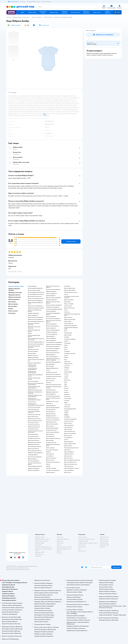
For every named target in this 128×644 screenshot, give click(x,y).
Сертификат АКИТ (40, 552)
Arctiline (67, 411)
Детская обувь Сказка (70, 288)
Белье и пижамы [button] (13, 311)
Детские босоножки (70, 308)
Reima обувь (67, 302)
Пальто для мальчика (33, 434)
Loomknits (67, 366)
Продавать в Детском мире (42, 539)
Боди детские (49, 17)
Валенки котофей (69, 304)
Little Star (67, 401)
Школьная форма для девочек (35, 288)
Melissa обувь (68, 321)
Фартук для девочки (33, 315)
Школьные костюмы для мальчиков (34, 327)
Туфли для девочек (51, 355)
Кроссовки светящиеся (52, 450)
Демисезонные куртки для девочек (53, 302)
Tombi (66, 310)
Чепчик (66, 440)
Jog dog (48, 466)
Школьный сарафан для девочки (36, 342)
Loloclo (66, 376)
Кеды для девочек (51, 364)
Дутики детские (68, 317)
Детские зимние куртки (52, 424)
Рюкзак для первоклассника (71, 448)
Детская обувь (50, 440)
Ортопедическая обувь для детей (53, 445)
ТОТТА (66, 413)
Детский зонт (68, 472)
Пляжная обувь (68, 333)
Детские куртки (50, 381)
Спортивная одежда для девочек (54, 309)
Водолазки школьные (33, 349)
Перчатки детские (69, 454)
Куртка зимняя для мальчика (35, 421)
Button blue (67, 362)
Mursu (66, 331)
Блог (80, 549)
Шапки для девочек (69, 452)
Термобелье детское (51, 422)
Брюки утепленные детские (53, 438)
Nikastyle (67, 368)
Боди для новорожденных (34, 363)
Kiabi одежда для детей (70, 409)
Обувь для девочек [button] (14, 299)
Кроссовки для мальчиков (53, 353)
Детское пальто (50, 426)
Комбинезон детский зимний (54, 376)
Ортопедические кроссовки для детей (72, 297)
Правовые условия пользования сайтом (28, 566)
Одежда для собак (104, 545)
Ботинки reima (68, 306)
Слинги (48, 370)
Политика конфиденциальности (43, 547)
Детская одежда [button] (13, 304)
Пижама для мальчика (33, 436)
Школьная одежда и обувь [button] (16, 286)
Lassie (66, 349)
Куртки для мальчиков (33, 409)
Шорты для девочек (51, 317)
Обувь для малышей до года (35, 390)
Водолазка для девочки (52, 351)
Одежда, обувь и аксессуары (21, 17)
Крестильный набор (33, 381)
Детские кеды (68, 335)
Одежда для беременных (52, 368)
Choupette (67, 351)
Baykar (66, 403)
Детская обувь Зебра (70, 290)
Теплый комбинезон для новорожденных (34, 387)
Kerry (66, 360)
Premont (66, 392)
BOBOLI (67, 415)
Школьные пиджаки (33, 351)
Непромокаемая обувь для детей (71, 328)
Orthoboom (67, 286)
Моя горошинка (32, 402)
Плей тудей (67, 343)
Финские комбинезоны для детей (53, 399)
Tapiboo (48, 464)
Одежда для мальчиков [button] (15, 293)
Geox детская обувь (51, 468)
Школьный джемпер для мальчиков (34, 347)
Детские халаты (68, 429)
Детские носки (68, 423)
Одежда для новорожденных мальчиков (35, 393)
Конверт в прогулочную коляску (34, 379)
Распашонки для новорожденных (32, 366)
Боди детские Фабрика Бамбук (63, 17)
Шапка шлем (67, 450)
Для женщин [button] (12, 302)
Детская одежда (37, 17)
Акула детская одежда (70, 339)
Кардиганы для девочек (34, 468)
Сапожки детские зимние (71, 292)
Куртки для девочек (51, 340)
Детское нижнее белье (70, 433)
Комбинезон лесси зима (52, 401)
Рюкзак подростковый (70, 444)
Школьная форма (32, 286)
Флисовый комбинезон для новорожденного (35, 396)
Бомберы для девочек (52, 332)
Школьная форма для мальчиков (36, 292)
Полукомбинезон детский (53, 396)
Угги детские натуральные (53, 470)
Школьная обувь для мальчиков (36, 321)
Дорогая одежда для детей (53, 408)
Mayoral (66, 358)
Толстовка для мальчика (34, 425)
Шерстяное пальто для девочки (54, 344)
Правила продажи (40, 543)
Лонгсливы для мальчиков (34, 447)
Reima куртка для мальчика (35, 451)
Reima (66, 347)
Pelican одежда (68, 372)
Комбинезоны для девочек (53, 307)
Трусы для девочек (69, 425)
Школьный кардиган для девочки (34, 331)
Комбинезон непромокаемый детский (54, 387)
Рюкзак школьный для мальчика (36, 298)
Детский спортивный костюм (54, 385)
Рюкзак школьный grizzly (34, 290)
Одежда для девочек (51, 292)
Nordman (48, 452)
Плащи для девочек (51, 406)
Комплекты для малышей (34, 407)
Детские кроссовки (51, 458)
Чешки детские (50, 454)
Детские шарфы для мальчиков (72, 460)
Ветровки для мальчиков (34, 415)
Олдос (66, 345)
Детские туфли (50, 366)
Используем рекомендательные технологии (18, 568)
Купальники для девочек (70, 419)
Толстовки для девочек (34, 461)
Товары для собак (104, 541)
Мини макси (67, 397)
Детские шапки (68, 446)
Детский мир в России (12, 569)
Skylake (30, 333)
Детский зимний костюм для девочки (53, 321)
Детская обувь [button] (13, 306)
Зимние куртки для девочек (53, 319)
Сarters (66, 378)
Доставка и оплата (40, 537)
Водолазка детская (51, 414)
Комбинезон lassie (51, 390)
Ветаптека (103, 547)
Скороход (67, 312)
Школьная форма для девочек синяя (35, 303)
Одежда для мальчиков (34, 445)
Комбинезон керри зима (52, 418)
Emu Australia (68, 399)
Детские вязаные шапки (70, 462)
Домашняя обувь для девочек (53, 362)
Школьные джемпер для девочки (34, 336)
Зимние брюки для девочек (53, 349)
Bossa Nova (67, 380)
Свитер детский (50, 436)
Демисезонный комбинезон (53, 374)
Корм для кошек (104, 539)
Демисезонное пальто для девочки (53, 287)
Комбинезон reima (51, 378)
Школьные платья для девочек (35, 306)
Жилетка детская (50, 412)
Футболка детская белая (52, 428)
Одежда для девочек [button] (14, 295)
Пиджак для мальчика (51, 430)
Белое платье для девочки (53, 326)
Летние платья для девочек (53, 330)
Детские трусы (68, 435)
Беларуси (27, 569)
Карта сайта (38, 556)
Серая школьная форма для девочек (35, 311)
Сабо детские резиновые (71, 326)
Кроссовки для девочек (52, 357)
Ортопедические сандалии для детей (72, 315)
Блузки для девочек (51, 338)
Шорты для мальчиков (33, 440)
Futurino (67, 370)
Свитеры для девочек (51, 300)
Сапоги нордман (50, 448)
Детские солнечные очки (71, 464)
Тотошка (66, 374)
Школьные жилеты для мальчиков (34, 324)
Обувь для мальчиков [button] (15, 297)
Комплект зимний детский (53, 420)
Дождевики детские (51, 416)
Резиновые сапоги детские (53, 462)
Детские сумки (68, 456)
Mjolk (66, 386)
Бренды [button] (11, 309)
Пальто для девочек (51, 311)
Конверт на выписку (33, 356)
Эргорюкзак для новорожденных (32, 372)
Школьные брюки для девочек (36, 317)
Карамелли (67, 394)
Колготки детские (69, 421)
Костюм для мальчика (33, 423)
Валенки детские (50, 472)
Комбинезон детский (52, 372)
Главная (9, 17)
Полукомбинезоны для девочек (54, 342)
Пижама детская (68, 427)
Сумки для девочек (69, 470)
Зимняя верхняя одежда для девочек (53, 314)
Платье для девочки (33, 455)
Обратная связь (39, 554)
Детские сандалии (69, 300)
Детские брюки (50, 434)
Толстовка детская (51, 410)
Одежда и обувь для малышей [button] (14, 289)
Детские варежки (69, 442)
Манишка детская (69, 466)
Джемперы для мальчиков (34, 442)
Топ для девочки (68, 438)
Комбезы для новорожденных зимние (35, 375)
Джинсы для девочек (51, 324)
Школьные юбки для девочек (35, 301)
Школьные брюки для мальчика (36, 294)
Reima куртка (49, 403)
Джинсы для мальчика (33, 449)
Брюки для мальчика (33, 417)
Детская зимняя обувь (70, 319)
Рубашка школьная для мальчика (36, 308)
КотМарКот (67, 417)
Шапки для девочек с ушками (72, 468)
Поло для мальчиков (33, 429)
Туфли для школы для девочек (35, 319)
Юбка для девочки (33, 459)
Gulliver (66, 341)
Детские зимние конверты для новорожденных (36, 384)
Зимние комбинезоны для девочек (34, 464)
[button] (117, 12)
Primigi (66, 294)
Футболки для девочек (34, 470)
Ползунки (49, 383)
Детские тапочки (50, 460)
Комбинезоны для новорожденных (32, 369)
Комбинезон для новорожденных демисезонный (36, 404)
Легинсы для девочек (51, 294)
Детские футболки (51, 394)
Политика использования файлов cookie (44, 550)
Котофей (67, 337)
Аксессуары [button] (12, 313)
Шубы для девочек (51, 296)
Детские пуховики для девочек (54, 305)
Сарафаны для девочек (34, 313)
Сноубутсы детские (51, 442)
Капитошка (67, 407)
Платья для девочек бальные (35, 466)
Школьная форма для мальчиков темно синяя (36, 339)
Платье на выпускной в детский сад (36, 360)
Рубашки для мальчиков (34, 427)
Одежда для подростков (52, 392)
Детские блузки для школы (35, 296)
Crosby (66, 390)
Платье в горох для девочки (53, 346)
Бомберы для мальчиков (34, 438)
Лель (66, 382)
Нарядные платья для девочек (35, 453)
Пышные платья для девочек (53, 289)
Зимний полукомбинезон (53, 432)
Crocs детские (50, 456)
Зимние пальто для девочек (35, 457)
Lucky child (67, 405)
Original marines (68, 364)
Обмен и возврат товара (41, 541)
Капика (66, 356)
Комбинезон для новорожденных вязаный (34, 399)
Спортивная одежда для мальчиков (34, 412)
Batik (66, 384)
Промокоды (38, 545)
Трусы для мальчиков (70, 431)
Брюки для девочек (51, 328)
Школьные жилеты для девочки (36, 344)
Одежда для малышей (33, 358)
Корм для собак (104, 543)
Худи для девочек (51, 336)
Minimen (67, 388)
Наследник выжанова (70, 353)
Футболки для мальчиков (34, 419)
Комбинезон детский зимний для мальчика (35, 432)
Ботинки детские (69, 324)
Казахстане (21, 569)
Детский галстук (68, 458)
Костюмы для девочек (52, 334)
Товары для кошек (105, 537)
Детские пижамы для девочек (54, 298)
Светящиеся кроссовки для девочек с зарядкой (53, 359)
